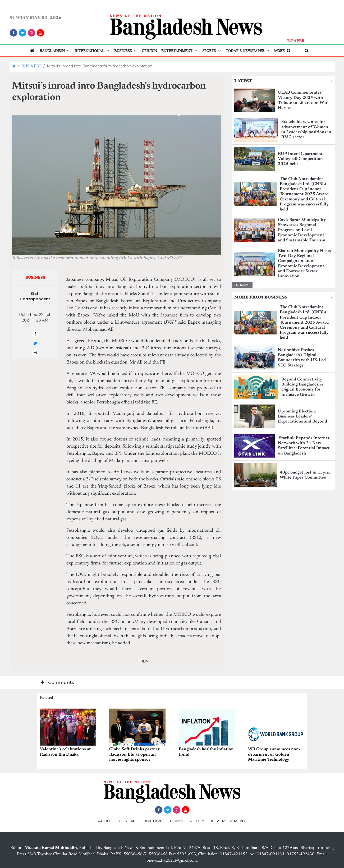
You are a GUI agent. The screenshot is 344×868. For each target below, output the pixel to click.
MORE (283, 51)
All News (242, 285)
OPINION (149, 51)
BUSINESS (126, 51)
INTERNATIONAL (92, 51)
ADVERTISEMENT (228, 821)
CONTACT (129, 821)
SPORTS (212, 51)
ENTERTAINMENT (180, 51)
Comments (57, 682)
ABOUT (105, 821)
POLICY (197, 821)
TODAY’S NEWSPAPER (248, 51)
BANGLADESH (55, 51)
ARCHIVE (154, 821)
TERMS (176, 821)
